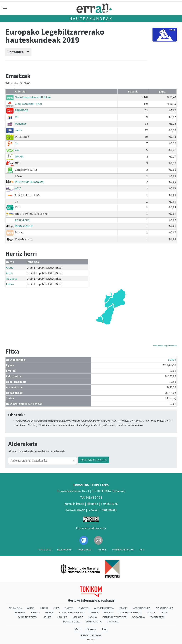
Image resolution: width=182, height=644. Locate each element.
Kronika (62, 617)
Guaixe (151, 613)
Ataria (124, 608)
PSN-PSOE (21, 110)
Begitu (35, 613)
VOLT (18, 188)
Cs (16, 143)
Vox (17, 150)
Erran (49, 613)
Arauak (102, 550)
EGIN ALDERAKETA (94, 460)
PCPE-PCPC (22, 220)
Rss (142, 550)
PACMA (19, 156)
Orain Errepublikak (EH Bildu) (33, 97)
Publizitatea (85, 550)
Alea (56, 608)
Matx (78, 629)
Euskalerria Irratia (72, 613)
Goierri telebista (130, 613)
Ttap (105, 629)
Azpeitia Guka (142, 608)
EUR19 (172, 360)
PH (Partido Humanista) (30, 182)
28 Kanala (113, 622)
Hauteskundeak (91, 19)
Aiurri (44, 608)
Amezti (69, 608)
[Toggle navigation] (5, 8)
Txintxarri (157, 617)
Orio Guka (138, 617)
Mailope (78, 617)
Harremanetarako (123, 550)
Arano (10, 267)
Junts (18, 130)
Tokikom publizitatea (91, 635)
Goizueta (12, 279)
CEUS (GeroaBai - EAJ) (28, 104)
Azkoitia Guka (164, 608)
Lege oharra (65, 550)
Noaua (93, 617)
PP (17, 117)
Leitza (10, 284)
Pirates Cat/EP (24, 226)
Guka (164, 613)
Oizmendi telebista (114, 617)
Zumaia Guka (94, 622)
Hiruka (47, 617)
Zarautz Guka (72, 622)
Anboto (84, 608)
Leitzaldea (18, 52)
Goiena (109, 613)
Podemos (21, 123)
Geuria (94, 613)
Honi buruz (45, 550)
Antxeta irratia (104, 608)
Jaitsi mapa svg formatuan (165, 346)
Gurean (91, 629)
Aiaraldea (15, 608)
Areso (10, 273)
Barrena (20, 613)
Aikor (31, 608)
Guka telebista (27, 617)
